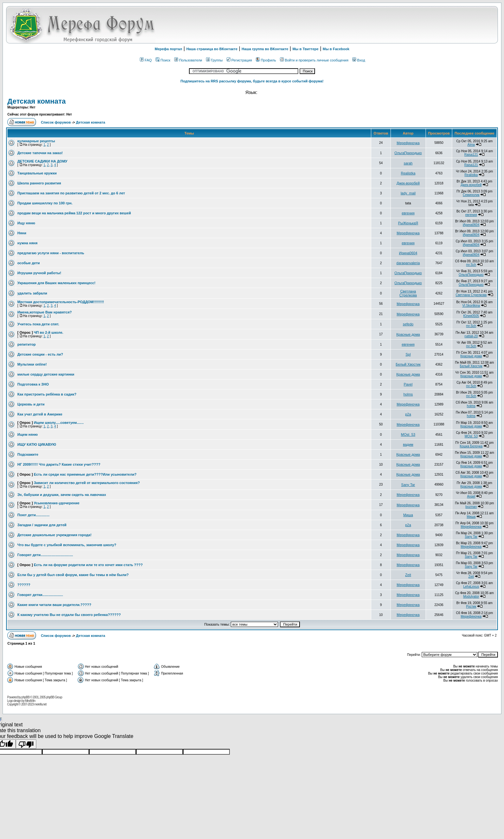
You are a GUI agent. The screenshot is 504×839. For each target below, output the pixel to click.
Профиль (266, 60)
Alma (471, 145)
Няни (22, 233)
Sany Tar (408, 485)
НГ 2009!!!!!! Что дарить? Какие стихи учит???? (59, 464)
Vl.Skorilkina (471, 306)
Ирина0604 (471, 225)
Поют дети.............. (33, 515)
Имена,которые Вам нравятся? (45, 312)
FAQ (146, 60)
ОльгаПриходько (408, 153)
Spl (408, 354)
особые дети (29, 263)
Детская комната (36, 101)
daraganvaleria (408, 263)
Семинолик (471, 195)
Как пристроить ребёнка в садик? (47, 394)
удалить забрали (32, 293)
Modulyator (471, 597)
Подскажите (28, 454)
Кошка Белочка (471, 446)
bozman (471, 507)
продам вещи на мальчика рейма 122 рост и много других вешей (74, 213)
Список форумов (56, 122)
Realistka (408, 173)
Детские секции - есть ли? (40, 354)
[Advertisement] (416, 25)
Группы (214, 60)
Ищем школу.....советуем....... (59, 423)
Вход (359, 60)
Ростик (471, 606)
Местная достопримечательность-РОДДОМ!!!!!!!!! (61, 302)
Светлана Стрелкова (408, 293)
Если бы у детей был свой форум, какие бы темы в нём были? (73, 575)
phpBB (26, 697)
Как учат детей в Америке (40, 414)
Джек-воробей (408, 183)
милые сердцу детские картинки (46, 374)
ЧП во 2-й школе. (49, 332)
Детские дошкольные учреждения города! (54, 535)
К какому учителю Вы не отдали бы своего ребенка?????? (69, 615)
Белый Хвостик (408, 364)
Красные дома (408, 334)
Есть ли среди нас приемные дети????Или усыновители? (85, 474)
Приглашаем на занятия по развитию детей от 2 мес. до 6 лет (71, 193)
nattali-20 (471, 336)
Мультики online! (32, 364)
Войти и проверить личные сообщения (314, 60)
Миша (408, 515)
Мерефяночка (408, 143)
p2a (408, 414)
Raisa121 (471, 155)
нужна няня (27, 243)
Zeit (408, 575)
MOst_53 (408, 434)
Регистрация (239, 60)
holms (408, 394)
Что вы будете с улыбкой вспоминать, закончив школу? (67, 545)
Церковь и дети (31, 404)
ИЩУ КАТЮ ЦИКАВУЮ (37, 444)
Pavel (408, 384)
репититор (27, 344)
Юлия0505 (471, 316)
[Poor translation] (26, 744)
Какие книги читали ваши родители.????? (54, 605)
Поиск (163, 60)
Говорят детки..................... (40, 595)
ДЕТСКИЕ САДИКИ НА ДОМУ (42, 161)
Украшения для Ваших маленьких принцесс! (56, 283)
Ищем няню (27, 434)
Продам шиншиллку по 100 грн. (45, 203)
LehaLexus (471, 587)
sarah (408, 163)
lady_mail (408, 193)
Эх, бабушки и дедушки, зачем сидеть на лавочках (62, 495)
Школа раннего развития (39, 183)
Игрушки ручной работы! (39, 273)
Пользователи (188, 60)
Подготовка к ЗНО (33, 384)
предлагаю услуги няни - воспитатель (51, 253)
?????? (24, 585)
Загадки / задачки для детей (42, 525)
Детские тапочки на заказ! (40, 153)
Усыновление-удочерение (57, 503)
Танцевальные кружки (37, 173)
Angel (471, 496)
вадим (408, 444)
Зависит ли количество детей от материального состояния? (87, 483)
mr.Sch (471, 265)
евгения (408, 213)
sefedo (408, 324)
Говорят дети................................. (45, 555)
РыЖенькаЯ (408, 223)
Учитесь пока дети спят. (38, 324)
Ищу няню (26, 223)
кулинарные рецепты (36, 141)
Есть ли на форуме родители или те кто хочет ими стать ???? (88, 565)
